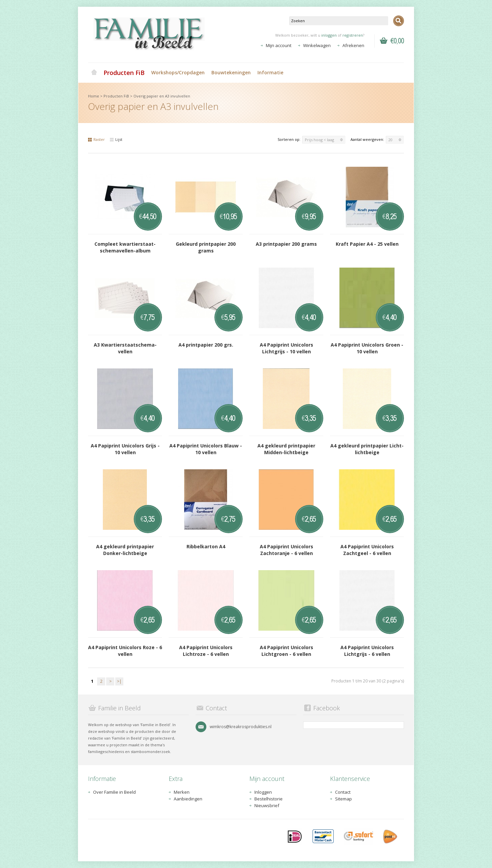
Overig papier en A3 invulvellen (162, 96)
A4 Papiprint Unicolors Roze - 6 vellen (125, 651)
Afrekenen (353, 45)
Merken (182, 792)
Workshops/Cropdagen (178, 72)
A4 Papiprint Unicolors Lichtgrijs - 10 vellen (286, 348)
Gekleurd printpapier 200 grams (206, 247)
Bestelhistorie (269, 799)
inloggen (329, 35)
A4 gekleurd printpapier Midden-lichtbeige (286, 449)
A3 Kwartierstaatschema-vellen (125, 348)
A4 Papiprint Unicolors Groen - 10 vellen (367, 348)
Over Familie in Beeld (114, 792)
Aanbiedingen (188, 799)
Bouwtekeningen (231, 72)
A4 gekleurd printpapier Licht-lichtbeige (367, 449)
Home (94, 73)
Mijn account (279, 45)
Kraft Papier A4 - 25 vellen (367, 244)
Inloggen (263, 792)
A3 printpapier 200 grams (286, 244)
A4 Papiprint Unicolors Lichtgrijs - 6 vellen (367, 651)
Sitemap (343, 799)
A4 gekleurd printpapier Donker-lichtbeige (125, 550)
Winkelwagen (317, 45)
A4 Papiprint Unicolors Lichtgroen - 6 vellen (286, 651)
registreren (353, 35)
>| (119, 681)
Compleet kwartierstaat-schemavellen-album (125, 247)
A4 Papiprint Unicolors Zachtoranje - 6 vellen (286, 550)
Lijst (116, 139)
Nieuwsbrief (267, 805)
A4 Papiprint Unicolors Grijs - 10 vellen (125, 449)
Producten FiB (124, 73)
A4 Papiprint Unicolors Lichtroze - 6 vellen (206, 651)
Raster (96, 139)
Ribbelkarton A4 (206, 546)
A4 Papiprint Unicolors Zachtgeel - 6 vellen (367, 550)
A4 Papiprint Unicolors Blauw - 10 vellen (206, 449)
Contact (343, 792)
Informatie (270, 72)
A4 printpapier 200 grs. (206, 345)
